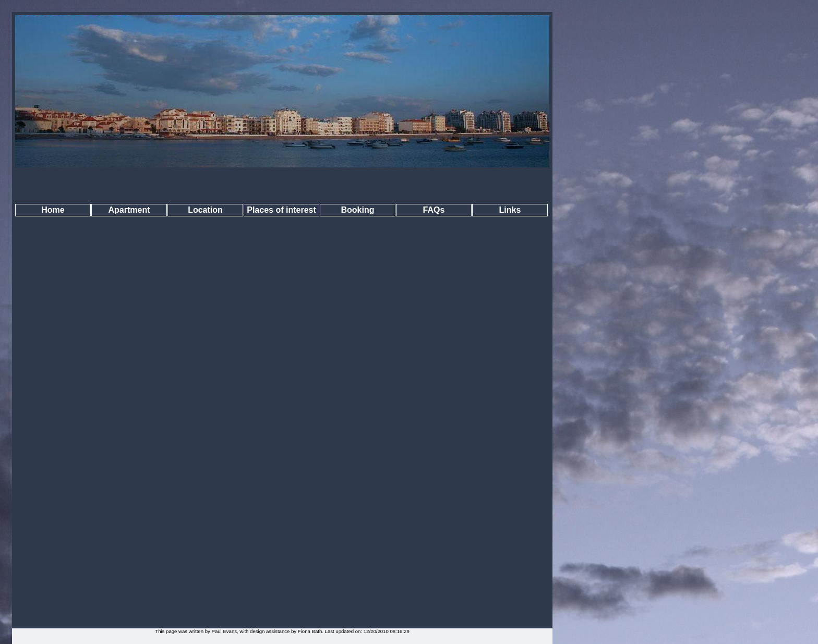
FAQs (434, 210)
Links (510, 210)
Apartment (129, 210)
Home (53, 210)
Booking (358, 210)
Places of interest (281, 210)
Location (205, 210)
